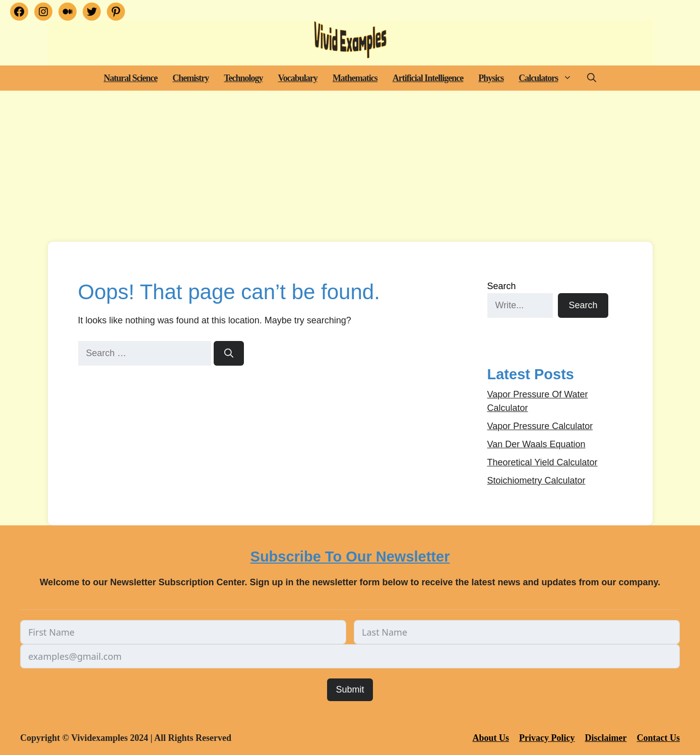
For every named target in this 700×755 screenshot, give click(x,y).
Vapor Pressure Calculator (540, 426)
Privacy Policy (547, 738)
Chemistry (190, 78)
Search (502, 286)
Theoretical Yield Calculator (543, 462)
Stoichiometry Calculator (536, 481)
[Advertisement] (350, 166)
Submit (350, 690)
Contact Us (659, 738)
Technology (243, 78)
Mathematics (355, 78)
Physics (491, 78)
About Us (491, 738)
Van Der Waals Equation (536, 444)
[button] (569, 78)
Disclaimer (606, 738)
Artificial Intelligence (428, 78)
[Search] (229, 353)
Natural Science (131, 78)
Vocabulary (298, 78)
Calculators (549, 78)
